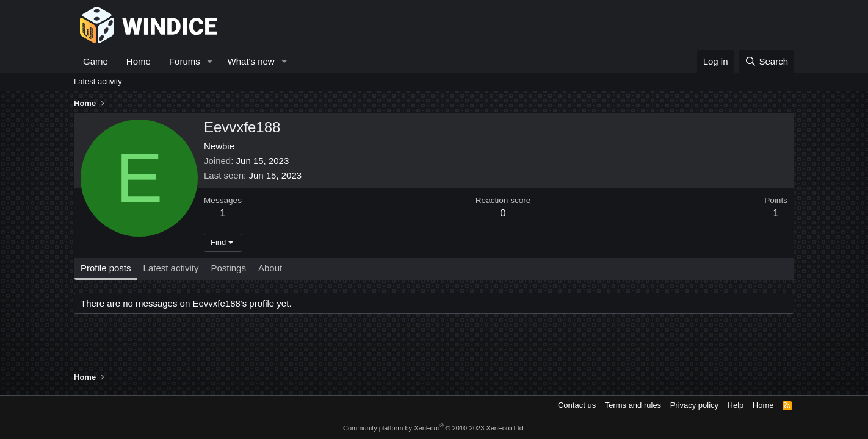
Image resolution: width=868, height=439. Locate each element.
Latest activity (98, 81)
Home (139, 61)
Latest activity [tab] (171, 268)
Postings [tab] (228, 268)
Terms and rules (633, 405)
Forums (185, 61)
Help (736, 405)
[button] (210, 61)
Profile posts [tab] (106, 268)
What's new (251, 61)
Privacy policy (694, 405)
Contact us (577, 405)
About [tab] (270, 268)
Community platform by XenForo (434, 428)
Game (96, 61)
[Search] (766, 61)
